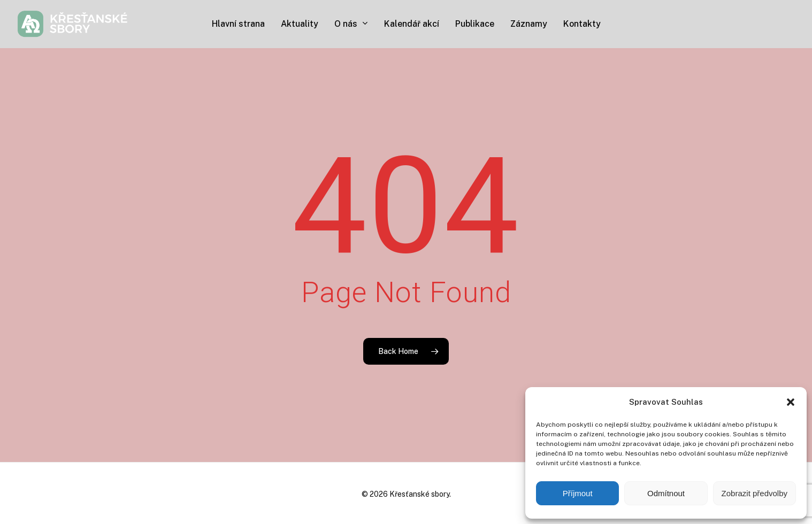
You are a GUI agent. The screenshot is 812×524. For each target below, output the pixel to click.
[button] (791, 402)
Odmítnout (666, 493)
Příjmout (578, 493)
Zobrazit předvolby (754, 493)
